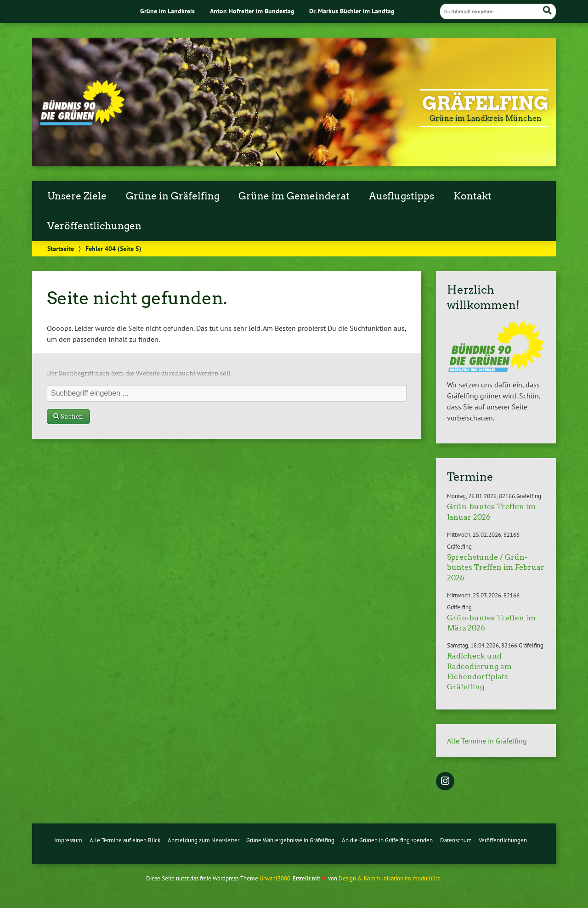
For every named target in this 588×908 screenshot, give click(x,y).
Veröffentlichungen (94, 226)
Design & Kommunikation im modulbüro (390, 878)
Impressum (68, 840)
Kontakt (472, 196)
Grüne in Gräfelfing (173, 196)
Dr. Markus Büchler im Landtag (352, 11)
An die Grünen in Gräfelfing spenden (387, 840)
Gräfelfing (485, 103)
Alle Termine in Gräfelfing (487, 741)
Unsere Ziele (77, 196)
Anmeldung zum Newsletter (204, 840)
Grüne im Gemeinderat (294, 196)
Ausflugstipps (401, 196)
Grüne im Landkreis (167, 11)
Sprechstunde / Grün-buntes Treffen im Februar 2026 (496, 567)
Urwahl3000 (275, 878)
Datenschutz (456, 840)
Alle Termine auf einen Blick (125, 840)
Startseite (61, 248)
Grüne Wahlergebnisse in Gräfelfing (290, 840)
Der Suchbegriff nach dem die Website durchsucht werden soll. (139, 373)
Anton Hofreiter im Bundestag (252, 11)
